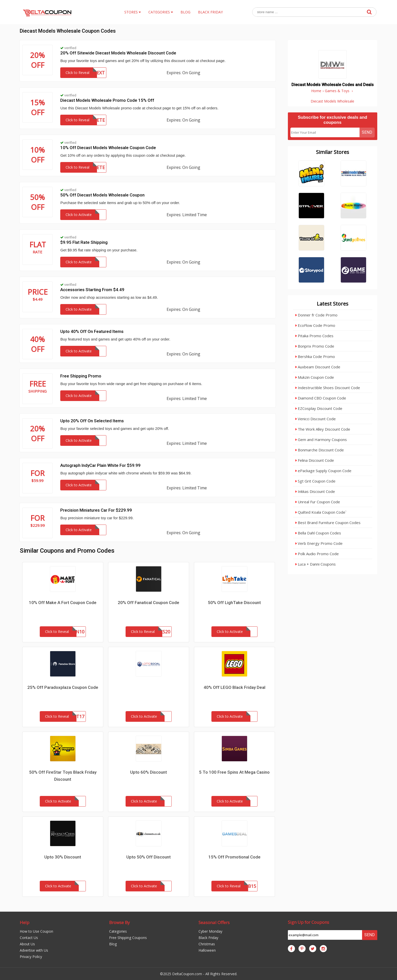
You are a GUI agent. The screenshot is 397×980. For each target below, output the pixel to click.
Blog (113, 944)
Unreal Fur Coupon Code (318, 502)
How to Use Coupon (36, 931)
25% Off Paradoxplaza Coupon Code (63, 687)
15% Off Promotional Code (234, 857)
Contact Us (29, 938)
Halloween (207, 950)
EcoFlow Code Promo (315, 325)
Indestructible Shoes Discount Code (328, 388)
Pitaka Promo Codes (314, 336)
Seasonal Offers (214, 922)
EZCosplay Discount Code (319, 408)
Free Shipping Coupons (128, 938)
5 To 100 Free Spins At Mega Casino (234, 772)
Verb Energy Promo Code (319, 543)
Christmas (207, 944)
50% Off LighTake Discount (234, 603)
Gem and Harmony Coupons (321, 439)
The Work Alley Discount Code (323, 429)
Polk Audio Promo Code (317, 554)
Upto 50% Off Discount (148, 857)
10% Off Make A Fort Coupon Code (63, 603)
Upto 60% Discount (148, 772)
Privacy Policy (31, 957)
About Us (27, 944)
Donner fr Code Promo (316, 315)
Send (367, 132)
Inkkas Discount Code (315, 491)
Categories (118, 931)
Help (25, 922)
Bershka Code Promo (315, 356)
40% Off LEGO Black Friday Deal (234, 687)
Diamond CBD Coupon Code (321, 398)
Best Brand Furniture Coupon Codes (328, 523)
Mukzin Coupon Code (315, 377)
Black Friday (208, 938)
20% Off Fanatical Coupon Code (148, 603)
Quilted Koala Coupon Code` (321, 512)
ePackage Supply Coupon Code (323, 471)
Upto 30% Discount (63, 857)
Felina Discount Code (315, 460)
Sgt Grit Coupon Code (315, 481)
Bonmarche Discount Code (320, 450)
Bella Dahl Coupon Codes (318, 533)
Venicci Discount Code (316, 419)
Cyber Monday (210, 931)
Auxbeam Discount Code (318, 367)
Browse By (120, 922)
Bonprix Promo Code (315, 346)
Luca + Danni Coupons (316, 564)
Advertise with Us (34, 950)
